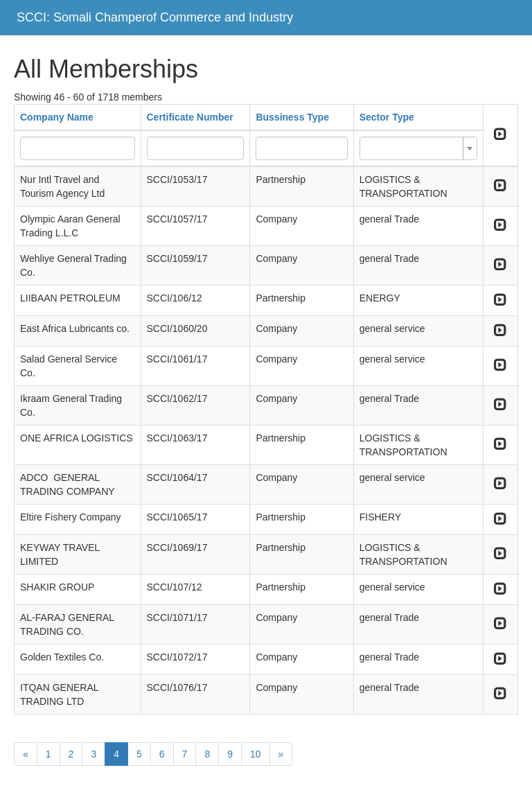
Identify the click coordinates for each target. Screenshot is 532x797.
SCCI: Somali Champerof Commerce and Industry (155, 17)
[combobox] (418, 148)
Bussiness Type (292, 117)
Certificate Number (190, 117)
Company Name (57, 117)
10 (256, 754)
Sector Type (387, 117)
